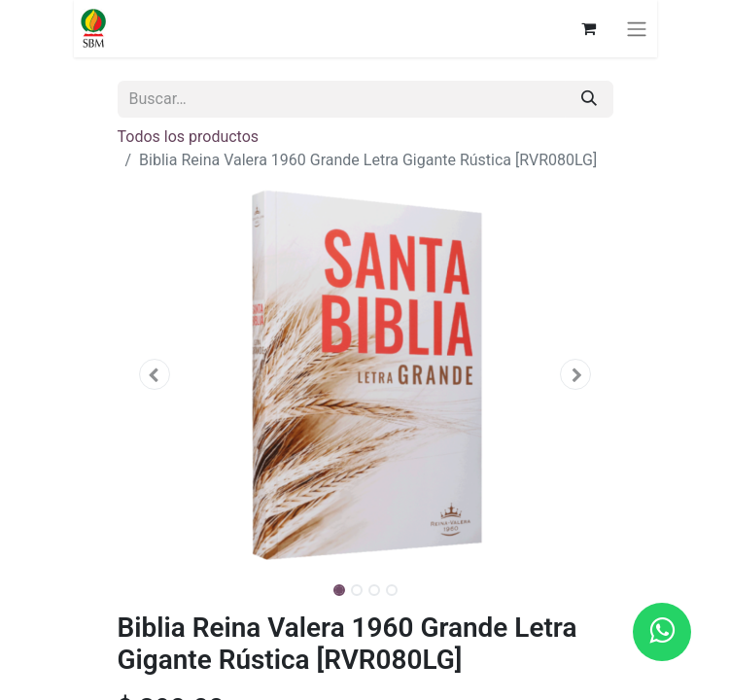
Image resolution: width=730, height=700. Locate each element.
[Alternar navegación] (637, 29)
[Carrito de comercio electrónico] (589, 28)
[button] (155, 374)
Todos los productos (189, 137)
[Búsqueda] (589, 99)
